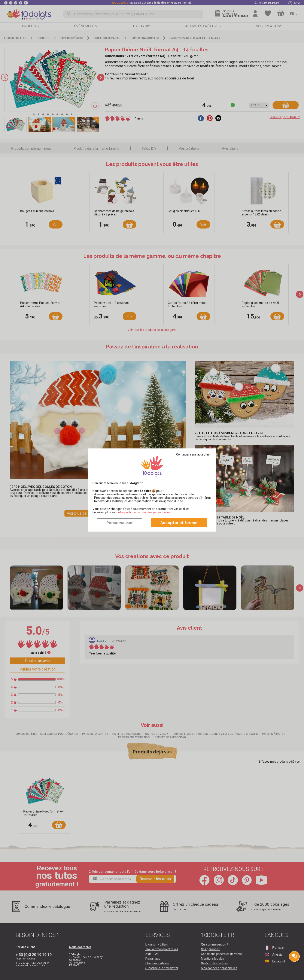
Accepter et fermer (179, 523)
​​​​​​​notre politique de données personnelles (143, 512)
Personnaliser (120, 523)
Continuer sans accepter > (194, 454)
